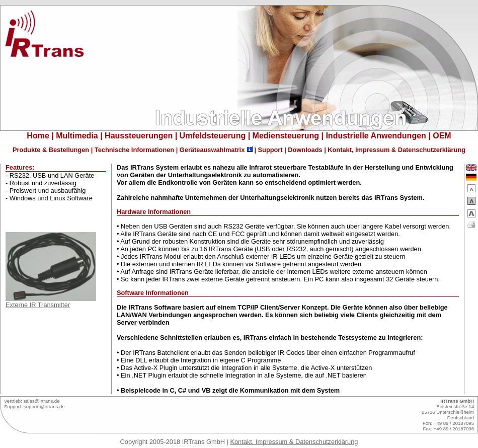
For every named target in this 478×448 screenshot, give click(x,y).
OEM (442, 136)
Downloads (305, 150)
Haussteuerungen (139, 136)
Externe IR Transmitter (51, 302)
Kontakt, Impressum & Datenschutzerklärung (396, 150)
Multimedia (77, 136)
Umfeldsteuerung (213, 136)
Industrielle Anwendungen (376, 136)
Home (38, 136)
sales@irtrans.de (41, 401)
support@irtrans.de (44, 406)
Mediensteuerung (286, 136)
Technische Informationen (134, 150)
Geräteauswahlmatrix (212, 150)
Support (270, 150)
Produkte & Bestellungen (51, 150)
